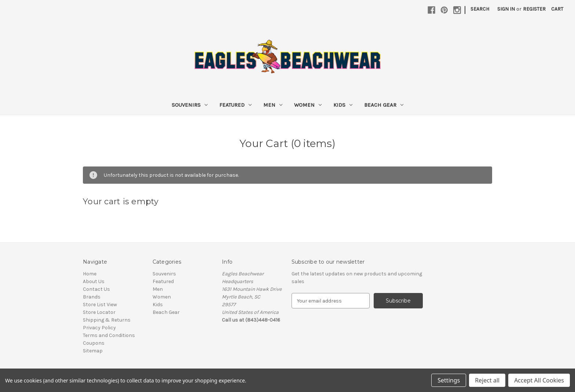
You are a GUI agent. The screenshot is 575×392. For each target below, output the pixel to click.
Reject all (487, 380)
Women (308, 105)
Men (273, 105)
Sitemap (93, 351)
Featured (235, 105)
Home (90, 274)
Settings (449, 380)
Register (534, 9)
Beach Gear (384, 105)
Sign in (506, 9)
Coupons (94, 343)
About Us (94, 281)
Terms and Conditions (109, 335)
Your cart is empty (121, 202)
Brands (92, 297)
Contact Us (96, 289)
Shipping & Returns (107, 320)
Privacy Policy (99, 328)
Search (480, 9)
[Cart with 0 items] (557, 9)
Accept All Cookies (539, 380)
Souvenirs (190, 105)
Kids (343, 105)
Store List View (100, 305)
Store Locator (99, 312)
